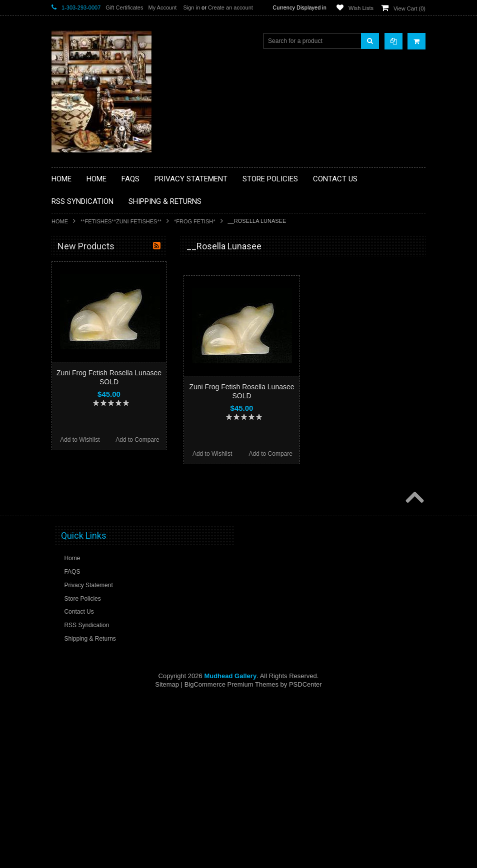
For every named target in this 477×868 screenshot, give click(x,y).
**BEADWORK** (80, 329)
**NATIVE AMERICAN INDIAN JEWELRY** (98, 451)
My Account (162, 7)
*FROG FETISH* (195, 221)
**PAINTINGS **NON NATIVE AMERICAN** (97, 308)
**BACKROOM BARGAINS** (96, 269)
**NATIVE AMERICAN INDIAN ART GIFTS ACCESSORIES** (104, 426)
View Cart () (409, 8)
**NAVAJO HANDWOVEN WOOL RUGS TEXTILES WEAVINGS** (111, 502)
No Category (74, 591)
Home (60, 221)
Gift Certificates (124, 7)
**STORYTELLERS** (86, 574)
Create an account (230, 7)
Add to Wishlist (212, 454)
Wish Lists (361, 8)
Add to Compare (271, 454)
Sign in (191, 7)
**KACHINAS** (77, 405)
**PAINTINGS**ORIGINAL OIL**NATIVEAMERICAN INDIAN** (104, 476)
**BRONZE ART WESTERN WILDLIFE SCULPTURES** (109, 350)
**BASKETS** (76, 286)
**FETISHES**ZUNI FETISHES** (121, 221)
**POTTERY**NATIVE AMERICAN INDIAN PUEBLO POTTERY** (103, 553)
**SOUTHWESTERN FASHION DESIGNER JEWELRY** (99, 527)
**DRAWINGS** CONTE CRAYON (103, 371)
